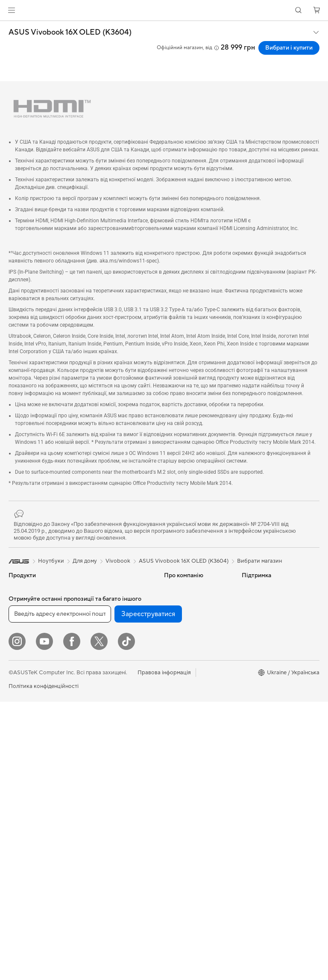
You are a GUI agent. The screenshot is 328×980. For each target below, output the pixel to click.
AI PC (249, 588)
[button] (12, 10)
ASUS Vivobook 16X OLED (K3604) (70, 32)
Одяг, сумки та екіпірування (103, 825)
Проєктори (23, 731)
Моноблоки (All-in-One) (39, 744)
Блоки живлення (30, 847)
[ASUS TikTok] (126, 920)
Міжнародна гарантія (192, 749)
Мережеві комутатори (114, 692)
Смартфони (24, 602)
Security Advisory (186, 775)
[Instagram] (17, 920)
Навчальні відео (184, 736)
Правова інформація (164, 951)
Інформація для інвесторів (184, 617)
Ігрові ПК (21, 756)
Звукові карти (27, 859)
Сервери (96, 705)
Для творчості (27, 653)
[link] (164, 10)
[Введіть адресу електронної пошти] (60, 892)
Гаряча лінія (179, 685)
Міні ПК (19, 769)
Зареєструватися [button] (148, 892)
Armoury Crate (261, 678)
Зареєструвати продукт (195, 711)
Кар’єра (174, 646)
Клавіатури (99, 770)
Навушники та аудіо (111, 796)
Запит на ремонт (185, 698)
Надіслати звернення (191, 672)
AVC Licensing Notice (269, 640)
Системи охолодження (38, 834)
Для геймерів (26, 679)
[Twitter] (99, 920)
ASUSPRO (255, 614)
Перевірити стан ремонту (197, 723)
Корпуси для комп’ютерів (42, 821)
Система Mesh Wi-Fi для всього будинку (116, 676)
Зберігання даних (107, 601)
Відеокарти (23, 808)
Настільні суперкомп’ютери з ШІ (114, 741)
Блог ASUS (256, 652)
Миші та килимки (107, 783)
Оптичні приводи (107, 588)
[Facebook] (72, 920)
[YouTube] (44, 920)
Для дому (21, 628)
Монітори (21, 718)
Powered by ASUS (265, 627)
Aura (248, 691)
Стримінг (96, 809)
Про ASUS (178, 588)
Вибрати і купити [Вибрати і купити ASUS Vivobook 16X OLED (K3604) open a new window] (289, 48)
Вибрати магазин (259, 561)
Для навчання (26, 666)
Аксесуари (23, 692)
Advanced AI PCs (264, 665)
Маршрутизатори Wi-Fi (115, 660)
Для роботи (24, 641)
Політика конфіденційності (44, 965)
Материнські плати (33, 795)
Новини (174, 601)
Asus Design (257, 601)
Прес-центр (180, 634)
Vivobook (118, 561)
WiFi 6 (92, 647)
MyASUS (176, 762)
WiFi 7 (92, 634)
